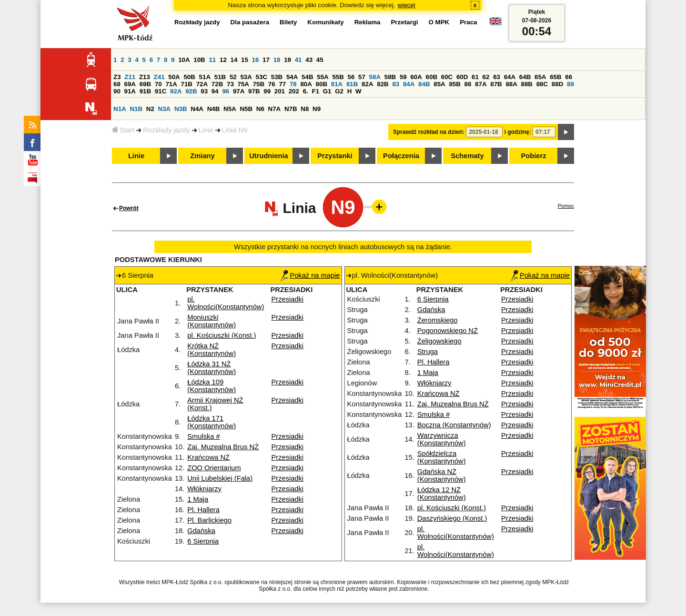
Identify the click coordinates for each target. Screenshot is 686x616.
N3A (165, 109)
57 (362, 77)
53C (262, 77)
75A (243, 84)
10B (199, 60)
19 (288, 60)
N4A (197, 109)
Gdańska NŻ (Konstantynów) (442, 475)
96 (226, 91)
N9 (317, 109)
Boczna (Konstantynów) (454, 425)
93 (204, 91)
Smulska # (203, 436)
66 (569, 77)
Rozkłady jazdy (166, 130)
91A (130, 91)
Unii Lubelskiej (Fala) (220, 478)
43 (309, 60)
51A (205, 77)
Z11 (130, 77)
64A (510, 77)
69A (130, 84)
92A (176, 91)
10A (184, 60)
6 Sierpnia (203, 541)
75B (259, 84)
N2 (150, 109)
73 (230, 84)
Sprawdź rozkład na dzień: (429, 132)
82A (367, 84)
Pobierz (534, 156)
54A (292, 77)
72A (202, 84)
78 (293, 84)
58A (375, 77)
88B (527, 84)
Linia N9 (235, 130)
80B (322, 84)
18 (277, 60)
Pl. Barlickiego (209, 520)
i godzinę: (518, 132)
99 (267, 91)
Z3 (117, 77)
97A (239, 91)
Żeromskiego (438, 320)
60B (432, 77)
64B (525, 77)
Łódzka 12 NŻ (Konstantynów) (442, 494)
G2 (339, 91)
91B (145, 91)
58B (390, 77)
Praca (468, 22)
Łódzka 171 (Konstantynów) (212, 422)
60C (447, 77)
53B (277, 77)
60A (416, 77)
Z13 (145, 77)
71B (187, 84)
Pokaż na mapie (310, 275)
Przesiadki (288, 299)
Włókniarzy (204, 489)
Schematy (467, 156)
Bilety (288, 22)
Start (123, 130)
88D (557, 84)
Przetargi (404, 22)
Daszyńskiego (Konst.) (452, 518)
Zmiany (202, 156)
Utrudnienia (268, 156)
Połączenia (401, 156)
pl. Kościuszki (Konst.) (222, 335)
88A (511, 84)
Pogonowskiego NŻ (448, 331)
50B (189, 77)
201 (280, 91)
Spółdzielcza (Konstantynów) (442, 457)
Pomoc (566, 206)
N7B (291, 109)
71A (171, 84)
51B (220, 77)
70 (158, 84)
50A (174, 77)
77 (282, 84)
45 (320, 60)
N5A (230, 109)
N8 (305, 109)
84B (424, 84)
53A (246, 77)
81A (337, 84)
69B (145, 84)
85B (454, 84)
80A (306, 84)
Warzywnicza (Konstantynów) (442, 439)
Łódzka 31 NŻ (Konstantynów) (212, 368)
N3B (181, 109)
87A (481, 84)
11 (212, 60)
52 (233, 77)
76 (272, 84)
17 (266, 60)
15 (245, 60)
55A (323, 77)
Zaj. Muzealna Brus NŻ (223, 447)
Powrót (129, 208)
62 (486, 77)
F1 (315, 91)
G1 (327, 91)
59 (403, 77)
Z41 (159, 77)
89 (570, 84)
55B (338, 77)
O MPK (439, 22)
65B (555, 77)
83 (396, 84)
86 (468, 84)
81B (352, 84)
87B (496, 84)
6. (306, 91)
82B (383, 84)
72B (217, 84)
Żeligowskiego (439, 341)
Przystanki (335, 156)
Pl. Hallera (203, 510)
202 (294, 91)
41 (298, 60)
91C (161, 91)
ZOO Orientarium (214, 468)
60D (462, 77)
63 (497, 77)
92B (191, 91)
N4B (214, 109)
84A (409, 84)
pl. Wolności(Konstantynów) (226, 303)
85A (439, 84)
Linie (206, 130)
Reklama (368, 22)
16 (256, 60)
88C (542, 84)
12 (223, 60)
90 (117, 91)
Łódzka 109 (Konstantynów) (212, 386)
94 (215, 91)
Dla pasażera (250, 22)
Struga (428, 352)
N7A (275, 109)
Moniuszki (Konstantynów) (212, 321)
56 (351, 77)
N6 (260, 109)
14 (234, 60)
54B (307, 77)
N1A (120, 109)
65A (540, 77)
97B (254, 91)
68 (117, 84)
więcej (407, 5)
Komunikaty (325, 22)
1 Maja (198, 499)
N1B (136, 109)
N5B (246, 109)
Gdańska (201, 531)
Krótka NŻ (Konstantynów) (212, 350)
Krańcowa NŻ (208, 457)
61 (475, 77)
